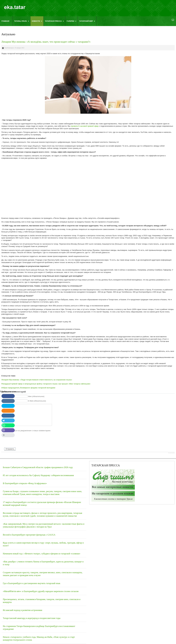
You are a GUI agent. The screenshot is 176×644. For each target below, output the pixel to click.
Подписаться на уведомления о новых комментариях (29, 431)
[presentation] (25, 441)
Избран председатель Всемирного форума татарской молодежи (28, 388)
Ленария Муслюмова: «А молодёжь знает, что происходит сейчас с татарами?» (46, 42)
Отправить (10, 449)
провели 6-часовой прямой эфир (85, 126)
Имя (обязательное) (36, 396)
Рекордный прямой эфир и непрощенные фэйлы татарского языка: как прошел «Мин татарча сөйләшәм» (46, 384)
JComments (171, 453)
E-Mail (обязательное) (37, 401)
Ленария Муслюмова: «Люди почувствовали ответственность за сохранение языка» (37, 380)
